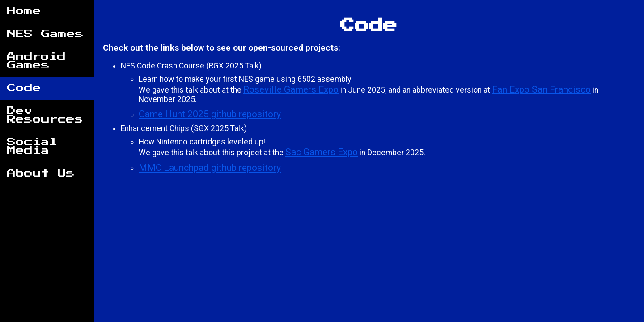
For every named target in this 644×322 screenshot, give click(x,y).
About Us (41, 174)
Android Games (36, 61)
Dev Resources (45, 115)
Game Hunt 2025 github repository (210, 114)
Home (24, 11)
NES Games (45, 34)
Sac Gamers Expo (322, 152)
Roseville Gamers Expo (291, 89)
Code (24, 88)
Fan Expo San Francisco (541, 89)
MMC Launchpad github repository (210, 167)
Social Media (32, 147)
